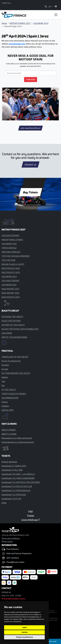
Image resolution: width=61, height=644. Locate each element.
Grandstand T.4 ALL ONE (12, 470)
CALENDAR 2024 (41, 23)
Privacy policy (7, 541)
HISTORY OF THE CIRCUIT (13, 325)
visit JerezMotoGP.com (31, 128)
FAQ (30, 511)
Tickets (31, 516)
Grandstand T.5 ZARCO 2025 (14, 466)
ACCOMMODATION (10, 398)
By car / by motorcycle (11, 361)
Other (4, 503)
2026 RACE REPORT (11, 235)
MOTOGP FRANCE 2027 (20, 23)
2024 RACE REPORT (11, 281)
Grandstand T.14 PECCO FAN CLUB (17, 486)
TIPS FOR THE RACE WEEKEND (16, 256)
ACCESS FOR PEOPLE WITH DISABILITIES (20, 329)
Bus (3, 385)
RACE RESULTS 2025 (11, 297)
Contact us (30, 164)
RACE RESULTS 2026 (11, 268)
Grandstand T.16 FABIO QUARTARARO (18, 478)
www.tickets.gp (31, 520)
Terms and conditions (11, 538)
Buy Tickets (30, 192)
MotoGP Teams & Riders (12, 239)
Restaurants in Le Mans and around (17, 438)
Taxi (3, 381)
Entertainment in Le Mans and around (18, 442)
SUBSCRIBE (31, 79)
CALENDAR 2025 (9, 285)
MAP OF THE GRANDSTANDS (14, 337)
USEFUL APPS (8, 410)
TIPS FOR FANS (8, 260)
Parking (5, 377)
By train (5, 369)
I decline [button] (24, 632)
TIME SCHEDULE (9, 248)
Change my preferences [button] (24, 637)
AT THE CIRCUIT (9, 390)
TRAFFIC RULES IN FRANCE (14, 394)
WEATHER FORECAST (11, 252)
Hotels (5, 402)
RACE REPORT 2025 (10, 289)
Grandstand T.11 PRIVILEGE (14, 495)
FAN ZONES (7, 333)
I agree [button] (24, 627)
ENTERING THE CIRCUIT (12, 317)
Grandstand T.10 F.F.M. (11, 499)
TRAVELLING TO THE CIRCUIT (15, 357)
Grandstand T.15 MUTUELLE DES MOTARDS (21, 482)
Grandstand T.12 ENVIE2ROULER (16, 490)
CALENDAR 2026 (9, 244)
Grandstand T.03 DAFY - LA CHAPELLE (18, 474)
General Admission (9, 462)
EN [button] (50, 7)
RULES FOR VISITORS (11, 321)
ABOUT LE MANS (9, 434)
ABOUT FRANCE (9, 430)
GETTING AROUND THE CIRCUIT (16, 373)
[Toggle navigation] (56, 15)
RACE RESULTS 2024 (11, 272)
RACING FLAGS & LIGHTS (13, 264)
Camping (5, 406)
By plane (5, 365)
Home (4, 23)
